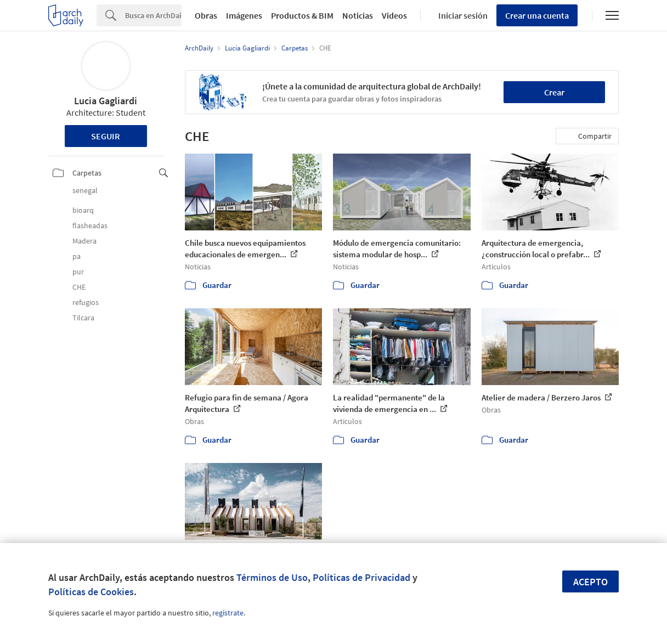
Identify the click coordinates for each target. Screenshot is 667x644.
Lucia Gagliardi (106, 101)
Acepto (590, 582)
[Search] (153, 15)
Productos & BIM (302, 15)
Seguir (106, 136)
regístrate (228, 613)
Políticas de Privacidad (361, 577)
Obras (206, 15)
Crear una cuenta (537, 15)
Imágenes (244, 15)
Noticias (358, 15)
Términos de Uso (272, 577)
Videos (394, 15)
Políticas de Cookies (91, 592)
